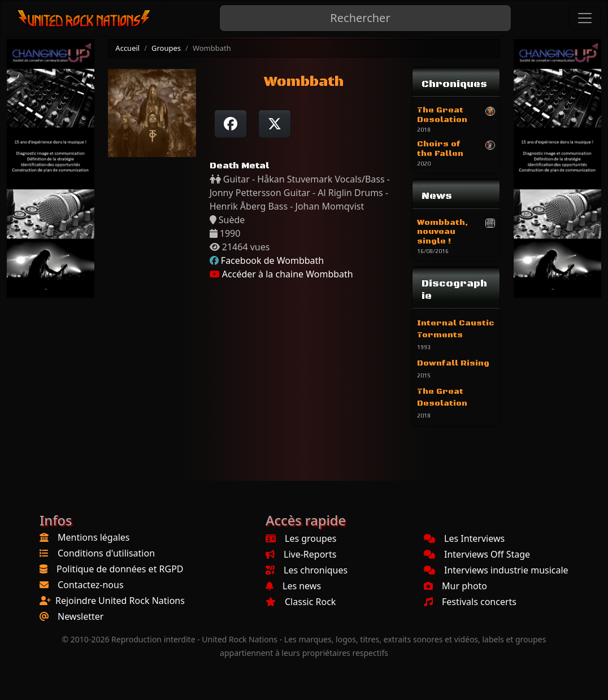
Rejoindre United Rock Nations (120, 601)
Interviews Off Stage (477, 554)
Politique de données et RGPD (120, 569)
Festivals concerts (470, 602)
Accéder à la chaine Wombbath (281, 274)
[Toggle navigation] (585, 18)
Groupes (166, 48)
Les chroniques (307, 570)
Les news (293, 586)
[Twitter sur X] (275, 124)
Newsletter (81, 616)
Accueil (127, 48)
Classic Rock (301, 602)
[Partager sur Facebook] (231, 124)
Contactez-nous (91, 585)
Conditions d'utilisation (106, 553)
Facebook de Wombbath (272, 260)
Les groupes (301, 538)
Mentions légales (94, 537)
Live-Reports (301, 554)
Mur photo (455, 586)
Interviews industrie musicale (496, 570)
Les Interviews (464, 538)
